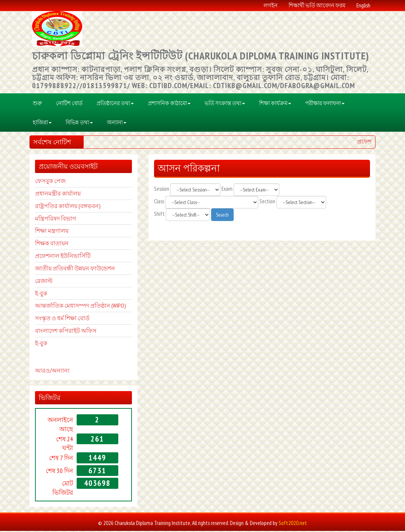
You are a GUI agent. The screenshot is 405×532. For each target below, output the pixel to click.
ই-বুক (41, 294)
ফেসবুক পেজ (50, 182)
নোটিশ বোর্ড (69, 104)
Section (267, 202)
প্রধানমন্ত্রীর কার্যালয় (58, 195)
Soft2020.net (293, 524)
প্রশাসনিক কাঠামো (169, 104)
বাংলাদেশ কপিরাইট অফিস (66, 332)
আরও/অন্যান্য (52, 372)
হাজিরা (42, 124)
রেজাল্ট (44, 282)
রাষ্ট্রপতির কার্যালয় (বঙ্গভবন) (68, 207)
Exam (227, 190)
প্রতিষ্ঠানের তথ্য (115, 104)
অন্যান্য (117, 124)
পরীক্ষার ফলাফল (325, 104)
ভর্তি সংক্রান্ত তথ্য (225, 104)
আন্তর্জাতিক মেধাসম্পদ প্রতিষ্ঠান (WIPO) (81, 307)
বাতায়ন (59, 245)
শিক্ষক (42, 245)
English (363, 6)
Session (162, 190)
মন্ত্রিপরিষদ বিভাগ (55, 220)
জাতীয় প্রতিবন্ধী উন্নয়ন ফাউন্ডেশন (75, 270)
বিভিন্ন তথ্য (79, 124)
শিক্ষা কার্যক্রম (275, 104)
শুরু (37, 104)
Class (159, 202)
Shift (159, 215)
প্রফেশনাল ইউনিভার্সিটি (63, 257)
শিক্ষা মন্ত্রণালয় (52, 232)
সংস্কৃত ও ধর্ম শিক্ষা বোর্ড (62, 319)
